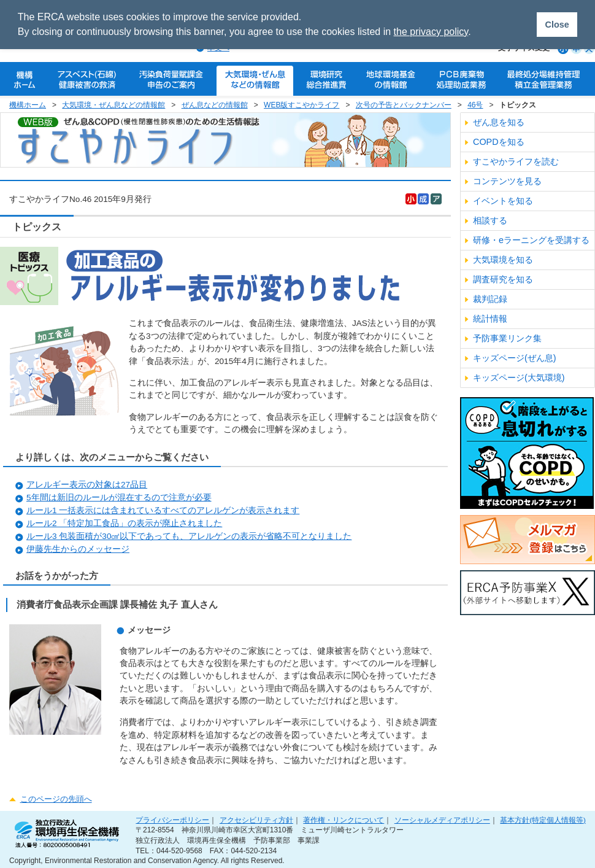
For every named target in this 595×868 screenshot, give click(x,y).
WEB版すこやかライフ (301, 105)
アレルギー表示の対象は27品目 (87, 485)
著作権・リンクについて (344, 820)
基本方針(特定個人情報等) (543, 820)
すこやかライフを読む (516, 161)
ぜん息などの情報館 (215, 105)
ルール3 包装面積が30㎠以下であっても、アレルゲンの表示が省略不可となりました (189, 536)
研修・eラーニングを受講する (531, 240)
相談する (490, 220)
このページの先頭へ (56, 799)
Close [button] (557, 25)
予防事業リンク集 (507, 338)
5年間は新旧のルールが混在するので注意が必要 (119, 498)
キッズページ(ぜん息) (515, 358)
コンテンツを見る (507, 181)
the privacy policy (431, 32)
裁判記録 (490, 299)
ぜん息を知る (499, 122)
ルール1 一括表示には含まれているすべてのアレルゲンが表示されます (163, 510)
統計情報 (490, 319)
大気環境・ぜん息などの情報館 (113, 105)
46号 (475, 105)
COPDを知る (499, 142)
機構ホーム (28, 105)
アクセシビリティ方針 (256, 820)
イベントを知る (503, 201)
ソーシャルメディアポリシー (442, 820)
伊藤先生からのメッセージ (78, 549)
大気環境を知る (503, 260)
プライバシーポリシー (172, 820)
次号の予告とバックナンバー (404, 105)
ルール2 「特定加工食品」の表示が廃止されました (124, 523)
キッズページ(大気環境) (519, 378)
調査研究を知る (503, 279)
